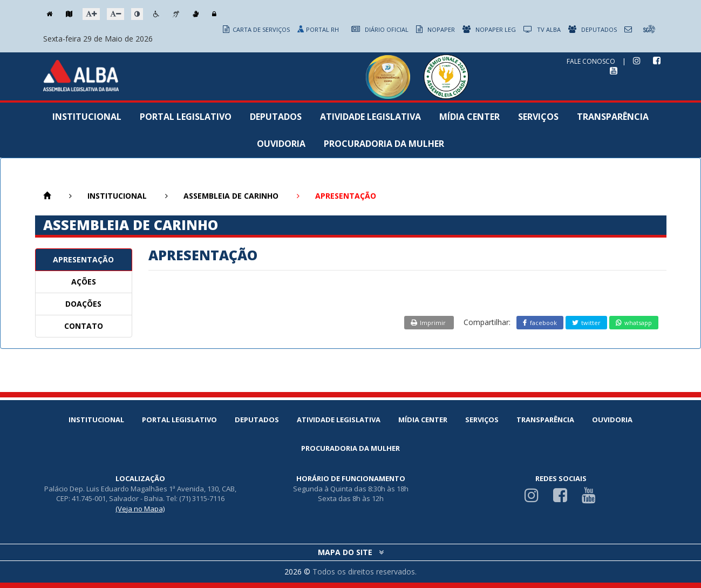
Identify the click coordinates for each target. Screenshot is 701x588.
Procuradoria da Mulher (384, 144)
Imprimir (429, 323)
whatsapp (634, 323)
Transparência (613, 117)
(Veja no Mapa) (140, 509)
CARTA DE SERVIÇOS (256, 29)
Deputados (276, 117)
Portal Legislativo (186, 117)
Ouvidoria (281, 144)
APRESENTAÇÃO (83, 259)
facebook (540, 323)
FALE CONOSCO (591, 61)
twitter (586, 323)
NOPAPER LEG (489, 29)
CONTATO (84, 326)
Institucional (87, 117)
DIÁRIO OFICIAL (380, 29)
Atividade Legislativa (370, 117)
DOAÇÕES (83, 304)
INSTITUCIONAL (117, 196)
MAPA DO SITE (351, 552)
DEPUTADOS (593, 29)
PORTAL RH (318, 29)
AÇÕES (84, 282)
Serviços (538, 117)
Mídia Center (469, 117)
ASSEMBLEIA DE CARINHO (231, 196)
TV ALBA (542, 29)
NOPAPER (435, 29)
